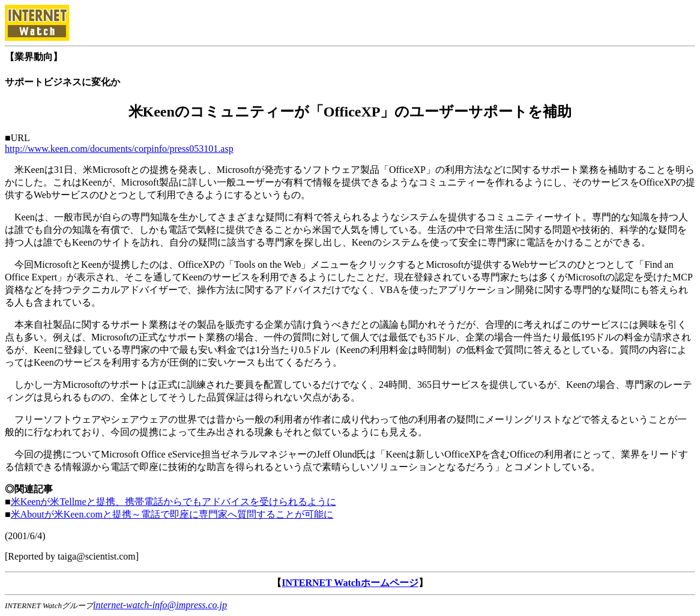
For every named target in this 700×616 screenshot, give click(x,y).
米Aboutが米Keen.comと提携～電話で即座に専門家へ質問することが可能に (172, 514)
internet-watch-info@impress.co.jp (160, 605)
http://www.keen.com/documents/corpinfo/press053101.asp (119, 149)
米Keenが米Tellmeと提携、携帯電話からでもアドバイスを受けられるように (173, 502)
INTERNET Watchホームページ (350, 583)
